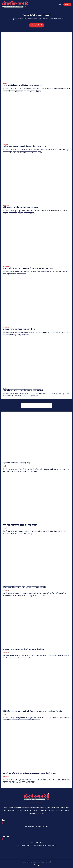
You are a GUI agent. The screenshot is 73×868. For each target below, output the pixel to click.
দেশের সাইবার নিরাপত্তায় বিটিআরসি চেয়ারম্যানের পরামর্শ (23, 85)
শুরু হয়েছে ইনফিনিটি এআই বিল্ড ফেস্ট (16, 463)
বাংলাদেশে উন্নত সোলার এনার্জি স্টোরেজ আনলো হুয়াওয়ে (23, 649)
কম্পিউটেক (6, 327)
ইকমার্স (5, 528)
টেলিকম (5, 84)
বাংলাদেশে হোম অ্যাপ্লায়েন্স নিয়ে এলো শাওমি (19, 329)
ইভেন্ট (4, 466)
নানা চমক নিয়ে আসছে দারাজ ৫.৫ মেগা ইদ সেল (20, 525)
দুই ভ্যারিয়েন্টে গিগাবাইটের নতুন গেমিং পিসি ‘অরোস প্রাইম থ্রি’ (25, 587)
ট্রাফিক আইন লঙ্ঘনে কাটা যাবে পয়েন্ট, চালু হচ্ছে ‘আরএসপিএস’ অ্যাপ (28, 268)
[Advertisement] (36, 405)
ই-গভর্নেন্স (5, 145)
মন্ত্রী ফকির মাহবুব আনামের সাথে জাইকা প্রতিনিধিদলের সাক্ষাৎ (26, 146)
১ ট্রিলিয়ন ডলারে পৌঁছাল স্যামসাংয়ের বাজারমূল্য (21, 207)
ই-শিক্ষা (5, 715)
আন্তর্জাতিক (6, 205)
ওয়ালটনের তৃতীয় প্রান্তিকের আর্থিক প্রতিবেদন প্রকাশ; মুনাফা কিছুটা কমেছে (29, 774)
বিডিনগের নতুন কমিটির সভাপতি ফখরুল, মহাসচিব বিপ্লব (23, 390)
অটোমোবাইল (6, 266)
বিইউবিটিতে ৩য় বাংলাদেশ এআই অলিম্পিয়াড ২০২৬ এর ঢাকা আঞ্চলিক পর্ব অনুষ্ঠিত (33, 711)
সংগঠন (5, 388)
